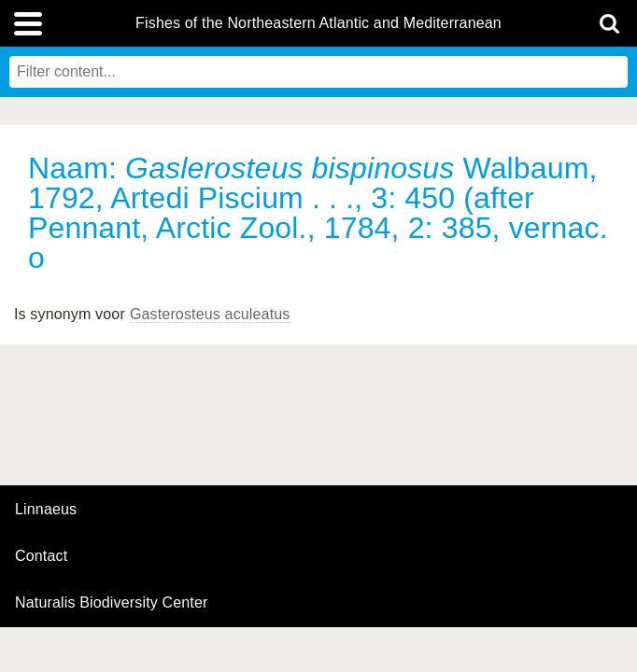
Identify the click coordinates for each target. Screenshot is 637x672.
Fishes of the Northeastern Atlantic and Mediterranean (318, 23)
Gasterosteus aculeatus (210, 314)
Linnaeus (46, 510)
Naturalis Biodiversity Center (112, 603)
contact (41, 556)
